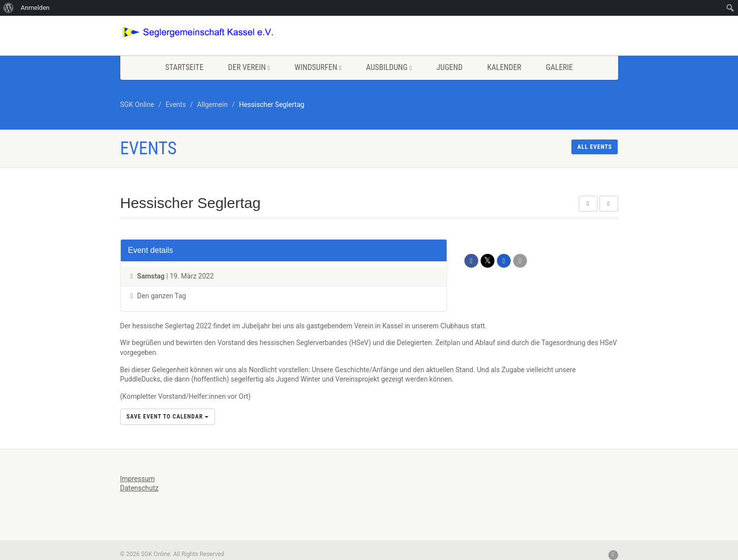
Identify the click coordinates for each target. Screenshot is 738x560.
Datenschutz (140, 488)
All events (595, 147)
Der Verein (249, 67)
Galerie (559, 67)
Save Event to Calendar (168, 417)
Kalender (504, 67)
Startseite (184, 67)
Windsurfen (318, 67)
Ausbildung (389, 67)
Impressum (138, 479)
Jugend (449, 67)
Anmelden (35, 8)
